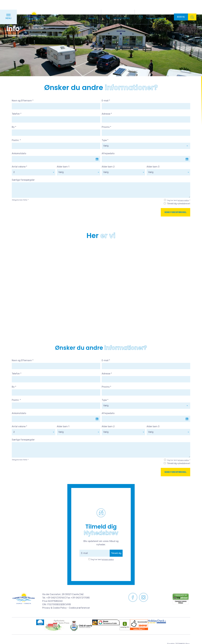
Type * (105, 140)
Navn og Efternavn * (23, 101)
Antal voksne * (19, 167)
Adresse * (107, 114)
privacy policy (183, 200)
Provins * (106, 127)
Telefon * (17, 114)
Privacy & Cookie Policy (54, 608)
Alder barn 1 (63, 167)
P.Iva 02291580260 (52, 601)
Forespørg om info (155, 9)
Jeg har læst (102, 559)
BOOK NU (187, 7)
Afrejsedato (108, 153)
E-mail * (106, 101)
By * (14, 127)
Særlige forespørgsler (23, 180)
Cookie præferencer (79, 608)
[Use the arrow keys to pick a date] (56, 159)
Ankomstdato (19, 153)
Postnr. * (16, 140)
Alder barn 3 (153, 167)
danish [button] (93, 9)
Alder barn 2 (108, 167)
